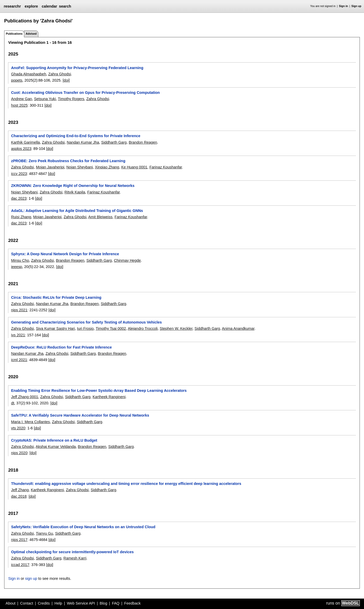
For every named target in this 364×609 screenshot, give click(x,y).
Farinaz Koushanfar (166, 167)
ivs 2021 (18, 335)
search (65, 6)
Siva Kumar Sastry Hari (56, 328)
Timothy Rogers (71, 99)
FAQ (116, 603)
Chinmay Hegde (127, 260)
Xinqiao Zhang (107, 167)
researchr (12, 6)
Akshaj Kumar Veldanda (56, 447)
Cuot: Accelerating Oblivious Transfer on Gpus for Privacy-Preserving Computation (85, 93)
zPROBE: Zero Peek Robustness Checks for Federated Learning (68, 161)
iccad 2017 (20, 565)
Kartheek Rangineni (109, 397)
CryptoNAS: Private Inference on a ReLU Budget (54, 440)
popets (17, 80)
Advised (31, 34)
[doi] (66, 80)
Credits (44, 603)
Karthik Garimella (25, 142)
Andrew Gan (21, 99)
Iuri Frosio (85, 328)
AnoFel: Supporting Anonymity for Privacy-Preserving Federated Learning (77, 68)
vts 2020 (18, 428)
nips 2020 (19, 453)
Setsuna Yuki (45, 99)
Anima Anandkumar (238, 328)
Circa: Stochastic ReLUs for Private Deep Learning (56, 297)
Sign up (356, 6)
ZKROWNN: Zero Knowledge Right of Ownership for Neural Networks (73, 186)
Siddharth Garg (114, 142)
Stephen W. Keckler (176, 328)
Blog (103, 603)
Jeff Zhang (20, 490)
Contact (27, 603)
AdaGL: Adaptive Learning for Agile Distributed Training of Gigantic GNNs (77, 211)
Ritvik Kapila (75, 192)
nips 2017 (19, 540)
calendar (49, 6)
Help (58, 603)
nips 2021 (19, 310)
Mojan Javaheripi (50, 167)
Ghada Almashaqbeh (28, 74)
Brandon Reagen (143, 142)
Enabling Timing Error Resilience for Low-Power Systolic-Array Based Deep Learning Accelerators (99, 391)
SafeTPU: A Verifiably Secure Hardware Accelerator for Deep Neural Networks (80, 415)
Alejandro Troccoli (143, 328)
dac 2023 (19, 198)
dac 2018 (19, 496)
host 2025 (19, 105)
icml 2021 (19, 360)
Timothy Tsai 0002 (111, 328)
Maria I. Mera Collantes (30, 422)
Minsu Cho (20, 260)
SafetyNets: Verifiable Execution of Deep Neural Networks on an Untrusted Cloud (83, 527)
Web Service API (81, 603)
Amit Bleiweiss (100, 217)
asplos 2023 (21, 149)
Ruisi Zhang (21, 217)
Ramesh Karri (75, 558)
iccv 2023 (19, 174)
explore (31, 6)
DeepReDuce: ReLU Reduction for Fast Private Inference (61, 347)
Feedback (132, 603)
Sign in (344, 6)
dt (13, 403)
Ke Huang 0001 (134, 167)
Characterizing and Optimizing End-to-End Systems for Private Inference (76, 136)
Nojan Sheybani (80, 167)
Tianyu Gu (44, 533)
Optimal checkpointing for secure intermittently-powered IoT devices (72, 552)
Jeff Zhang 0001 (25, 397)
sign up (31, 578)
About (11, 603)
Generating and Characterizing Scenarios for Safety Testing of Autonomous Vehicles (86, 322)
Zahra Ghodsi (60, 74)
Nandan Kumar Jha (83, 142)
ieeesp (16, 267)
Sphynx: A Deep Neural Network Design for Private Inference (65, 254)
